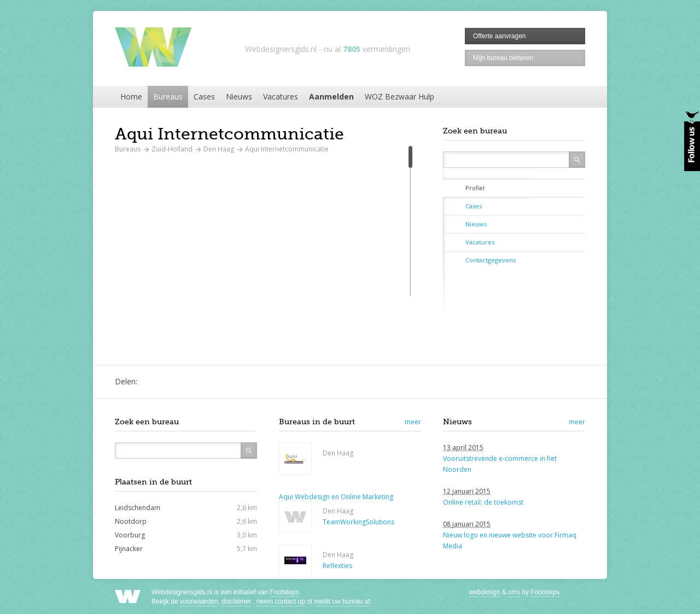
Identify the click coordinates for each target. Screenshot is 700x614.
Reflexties (337, 566)
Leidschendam (138, 508)
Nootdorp (131, 521)
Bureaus (168, 97)
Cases (204, 97)
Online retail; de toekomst (483, 502)
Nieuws (239, 97)
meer (413, 422)
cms (514, 592)
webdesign (484, 592)
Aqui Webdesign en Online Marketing (336, 497)
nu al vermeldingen (367, 49)
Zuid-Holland (172, 149)
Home (131, 97)
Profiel (475, 188)
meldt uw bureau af (342, 601)
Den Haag (219, 149)
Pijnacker (129, 549)
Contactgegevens (491, 260)
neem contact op (281, 601)
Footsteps (285, 592)
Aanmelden (331, 97)
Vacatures (281, 97)
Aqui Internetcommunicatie (287, 149)
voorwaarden (199, 601)
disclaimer (236, 601)
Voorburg (130, 535)
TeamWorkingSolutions (358, 522)
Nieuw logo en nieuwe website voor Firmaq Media (510, 540)
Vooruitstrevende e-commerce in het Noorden (500, 464)
